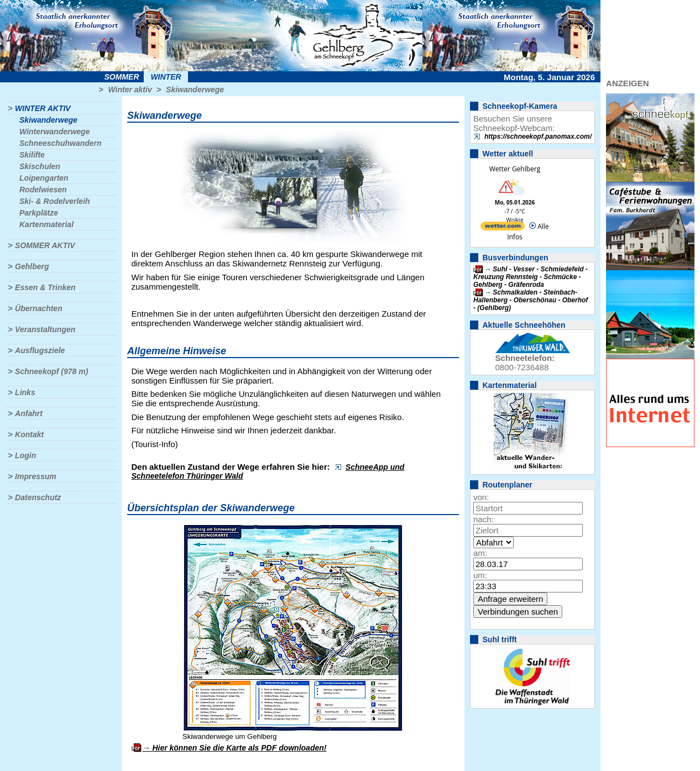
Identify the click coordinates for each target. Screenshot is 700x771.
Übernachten (39, 308)
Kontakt (29, 434)
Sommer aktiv (45, 245)
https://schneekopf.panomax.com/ (538, 137)
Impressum (36, 476)
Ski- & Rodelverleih (55, 201)
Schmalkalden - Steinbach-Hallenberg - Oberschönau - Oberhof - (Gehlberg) (531, 300)
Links (25, 392)
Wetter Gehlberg (515, 169)
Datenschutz (38, 497)
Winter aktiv (130, 90)
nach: (484, 519)
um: (480, 575)
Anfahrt (29, 413)
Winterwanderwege (54, 132)
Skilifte (32, 155)
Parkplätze (39, 213)
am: (480, 553)
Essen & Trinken (45, 287)
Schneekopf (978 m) (51, 371)
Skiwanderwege (195, 90)
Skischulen (40, 166)
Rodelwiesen (43, 190)
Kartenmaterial (46, 224)
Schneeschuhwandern (61, 143)
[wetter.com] (503, 228)
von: (481, 497)
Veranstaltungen (45, 329)
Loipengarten (44, 178)
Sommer (122, 77)
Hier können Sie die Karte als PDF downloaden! (239, 748)
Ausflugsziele (40, 350)
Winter (166, 77)
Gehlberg (32, 266)
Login (25, 455)
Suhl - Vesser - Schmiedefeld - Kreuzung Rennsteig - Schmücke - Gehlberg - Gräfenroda (531, 277)
